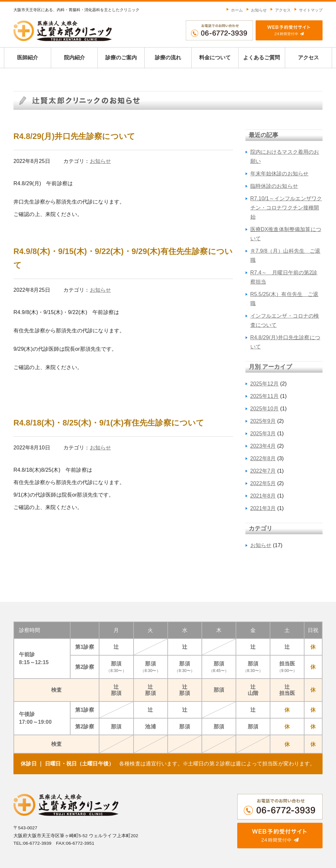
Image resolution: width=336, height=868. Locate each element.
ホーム (234, 10)
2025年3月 (263, 434)
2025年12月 (265, 384)
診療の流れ (168, 58)
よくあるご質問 (262, 58)
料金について (215, 58)
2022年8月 (263, 458)
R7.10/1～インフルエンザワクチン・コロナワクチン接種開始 (286, 208)
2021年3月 (263, 508)
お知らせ (256, 10)
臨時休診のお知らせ (274, 186)
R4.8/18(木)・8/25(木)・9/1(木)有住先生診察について (109, 423)
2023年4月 (263, 446)
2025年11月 (265, 396)
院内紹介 (74, 58)
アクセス (280, 10)
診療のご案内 (121, 58)
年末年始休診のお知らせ (280, 174)
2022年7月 (263, 471)
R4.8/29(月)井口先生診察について (74, 136)
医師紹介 (28, 58)
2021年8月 (263, 496)
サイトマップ (308, 10)
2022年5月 (263, 483)
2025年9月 (263, 421)
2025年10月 (265, 409)
